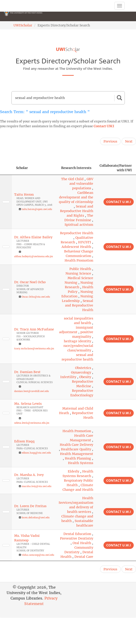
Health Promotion (79, 260)
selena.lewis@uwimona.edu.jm (32, 423)
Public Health (80, 269)
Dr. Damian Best (27, 372)
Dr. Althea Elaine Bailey (33, 237)
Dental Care (84, 557)
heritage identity (78, 341)
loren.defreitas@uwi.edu (36, 518)
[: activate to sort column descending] (6, 168)
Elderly (73, 471)
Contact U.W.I (104, 126)
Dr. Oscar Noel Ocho (30, 282)
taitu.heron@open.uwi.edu (37, 209)
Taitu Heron (24, 195)
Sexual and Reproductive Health (79, 305)
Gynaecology (81, 372)
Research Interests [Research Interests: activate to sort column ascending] (76, 168)
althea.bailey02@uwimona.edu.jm (34, 256)
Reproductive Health (77, 233)
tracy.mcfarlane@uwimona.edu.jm (34, 349)
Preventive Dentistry (77, 538)
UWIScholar (23, 25)
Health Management (77, 454)
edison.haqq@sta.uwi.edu (36, 453)
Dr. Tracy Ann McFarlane (34, 329)
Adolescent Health (76, 247)
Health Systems (81, 463)
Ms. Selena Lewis (28, 404)
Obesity (85, 377)
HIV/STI (85, 242)
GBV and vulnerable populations (81, 184)
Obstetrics (83, 368)
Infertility (68, 377)
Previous (110, 141)
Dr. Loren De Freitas (30, 506)
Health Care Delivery (76, 445)
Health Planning (78, 458)
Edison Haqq (24, 441)
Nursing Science (78, 273)
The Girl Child (72, 179)
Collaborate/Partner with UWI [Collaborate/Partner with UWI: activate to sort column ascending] (116, 168)
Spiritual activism (79, 225)
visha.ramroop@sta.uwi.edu (38, 555)
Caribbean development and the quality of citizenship (76, 197)
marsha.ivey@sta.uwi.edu (37, 486)
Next (129, 141)
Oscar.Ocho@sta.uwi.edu (36, 297)
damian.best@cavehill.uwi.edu (31, 391)
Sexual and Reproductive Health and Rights (77, 211)
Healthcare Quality (76, 449)
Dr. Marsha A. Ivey (29, 475)
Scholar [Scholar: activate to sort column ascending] (22, 168)
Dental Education (77, 534)
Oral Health (82, 543)
